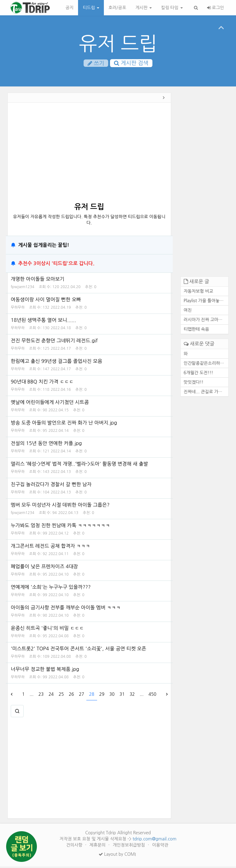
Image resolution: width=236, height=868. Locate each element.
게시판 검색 (131, 63)
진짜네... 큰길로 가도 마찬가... (206, 393)
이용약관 (160, 847)
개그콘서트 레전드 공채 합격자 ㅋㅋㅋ (51, 547)
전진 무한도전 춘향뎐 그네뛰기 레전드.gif (54, 342)
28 (92, 696)
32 (132, 696)
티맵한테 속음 (197, 331)
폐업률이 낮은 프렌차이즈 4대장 (44, 568)
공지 (69, 8)
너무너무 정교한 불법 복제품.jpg (45, 671)
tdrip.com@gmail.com (154, 840)
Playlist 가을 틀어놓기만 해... (206, 303)
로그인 (216, 8)
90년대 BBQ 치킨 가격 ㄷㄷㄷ (42, 383)
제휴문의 (98, 847)
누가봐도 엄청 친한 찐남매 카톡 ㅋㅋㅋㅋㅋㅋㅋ (60, 527)
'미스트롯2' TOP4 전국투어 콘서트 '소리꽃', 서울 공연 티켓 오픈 (79, 650)
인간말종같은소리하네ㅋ (206, 365)
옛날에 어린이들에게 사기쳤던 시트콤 (50, 404)
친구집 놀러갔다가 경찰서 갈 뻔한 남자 (51, 486)
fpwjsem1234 (23, 288)
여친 (188, 312)
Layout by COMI (117, 856)
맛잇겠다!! (194, 384)
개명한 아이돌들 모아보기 (37, 280)
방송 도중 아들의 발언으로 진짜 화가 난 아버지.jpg (64, 424)
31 (122, 696)
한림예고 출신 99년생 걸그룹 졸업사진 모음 (56, 363)
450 (152, 696)
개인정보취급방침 (130, 847)
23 (41, 696)
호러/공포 (117, 8)
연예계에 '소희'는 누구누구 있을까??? (51, 588)
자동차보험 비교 (199, 293)
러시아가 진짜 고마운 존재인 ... (206, 322)
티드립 (91, 8)
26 (71, 696)
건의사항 (75, 847)
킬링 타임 (172, 8)
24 (51, 696)
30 (112, 696)
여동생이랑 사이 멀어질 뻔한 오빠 (46, 301)
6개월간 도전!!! (199, 374)
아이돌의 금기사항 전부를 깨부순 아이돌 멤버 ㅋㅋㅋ (66, 609)
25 (61, 696)
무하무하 (18, 309)
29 (102, 696)
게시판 (144, 8)
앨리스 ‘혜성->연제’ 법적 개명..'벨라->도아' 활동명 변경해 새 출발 (79, 465)
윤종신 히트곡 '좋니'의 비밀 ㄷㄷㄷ (47, 630)
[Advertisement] (89, 156)
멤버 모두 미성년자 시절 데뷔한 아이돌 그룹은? (60, 506)
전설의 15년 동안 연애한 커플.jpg (46, 445)
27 (82, 696)
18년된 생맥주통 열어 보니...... (43, 322)
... (31, 696)
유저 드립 (118, 44)
